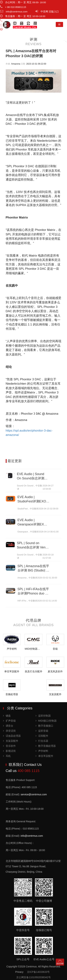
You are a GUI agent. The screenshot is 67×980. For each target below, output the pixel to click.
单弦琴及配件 (44, 756)
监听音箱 (42, 731)
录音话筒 (9, 731)
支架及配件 (11, 741)
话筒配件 (42, 736)
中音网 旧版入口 (50, 12)
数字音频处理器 (46, 746)
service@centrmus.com (34, 794)
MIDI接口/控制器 (46, 721)
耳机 (7, 756)
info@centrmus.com (32, 836)
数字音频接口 (44, 726)
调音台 (8, 726)
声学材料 (42, 751)
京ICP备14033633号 (38, 972)
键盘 (7, 716)
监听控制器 (43, 716)
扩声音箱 (9, 721)
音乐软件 (9, 746)
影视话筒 (9, 751)
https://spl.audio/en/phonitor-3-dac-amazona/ (29, 433)
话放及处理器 (12, 736)
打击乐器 (42, 741)
